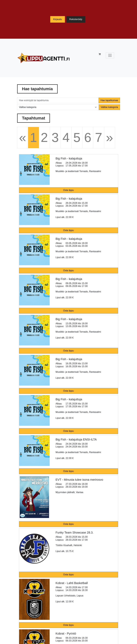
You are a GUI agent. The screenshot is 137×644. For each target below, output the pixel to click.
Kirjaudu (58, 19)
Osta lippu (68, 190)
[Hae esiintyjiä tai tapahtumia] (58, 100)
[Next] (110, 138)
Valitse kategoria (109, 107)
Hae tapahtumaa (109, 100)
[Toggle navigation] (110, 55)
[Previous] (23, 138)
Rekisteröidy (76, 19)
